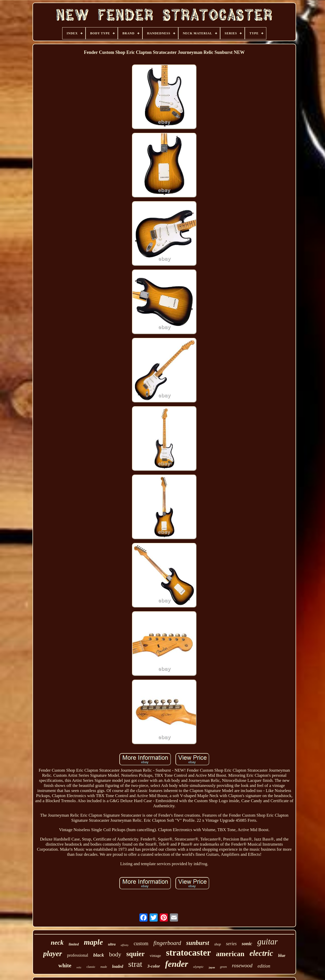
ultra (112, 944)
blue (282, 955)
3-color (154, 966)
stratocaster (189, 953)
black (99, 955)
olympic (198, 967)
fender (177, 964)
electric (261, 953)
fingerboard (167, 943)
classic (91, 967)
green (223, 967)
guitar (267, 942)
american (230, 954)
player (53, 954)
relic (79, 967)
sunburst (198, 943)
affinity (125, 945)
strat (135, 964)
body (115, 954)
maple (93, 942)
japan (212, 967)
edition (264, 966)
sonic (247, 944)
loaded (118, 966)
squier (136, 954)
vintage (155, 956)
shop (218, 944)
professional (78, 955)
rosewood (242, 966)
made (104, 967)
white (65, 965)
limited (74, 944)
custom (141, 943)
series (231, 944)
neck (57, 943)
